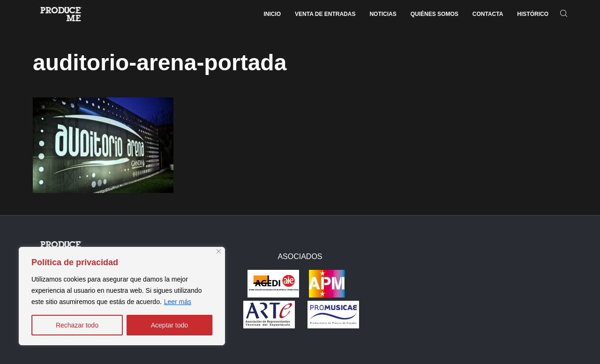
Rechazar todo (77, 325)
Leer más (178, 302)
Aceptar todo (169, 325)
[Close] (219, 251)
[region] (122, 296)
